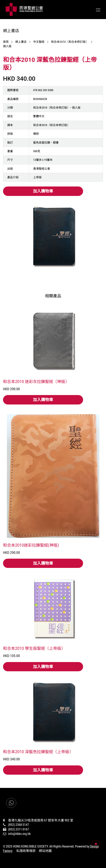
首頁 (6, 42)
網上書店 (21, 42)
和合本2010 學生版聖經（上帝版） (34, 648)
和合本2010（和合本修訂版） (70, 42)
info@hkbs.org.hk (19, 834)
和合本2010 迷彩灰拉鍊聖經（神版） (36, 381)
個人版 (7, 46)
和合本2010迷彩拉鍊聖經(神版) (31, 545)
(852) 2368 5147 (19, 825)
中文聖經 (39, 42)
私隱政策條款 (26, 851)
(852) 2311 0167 (19, 829)
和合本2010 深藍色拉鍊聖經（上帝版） (38, 752)
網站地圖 (45, 851)
